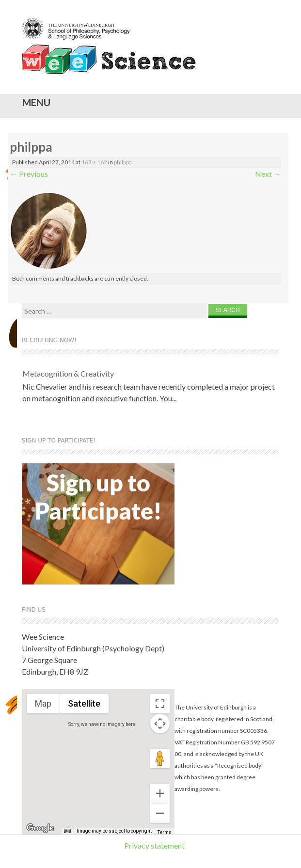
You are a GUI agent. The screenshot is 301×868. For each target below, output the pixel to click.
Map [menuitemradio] (43, 703)
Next (268, 174)
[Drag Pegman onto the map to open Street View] (160, 758)
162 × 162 (94, 162)
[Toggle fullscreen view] (160, 704)
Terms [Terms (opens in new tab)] (165, 832)
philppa (123, 162)
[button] (106, 752)
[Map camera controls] (160, 724)
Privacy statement (154, 845)
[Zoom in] (160, 793)
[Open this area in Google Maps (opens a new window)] (40, 828)
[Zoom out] (160, 813)
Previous (29, 174)
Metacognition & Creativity (68, 373)
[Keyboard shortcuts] (67, 831)
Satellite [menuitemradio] (84, 703)
